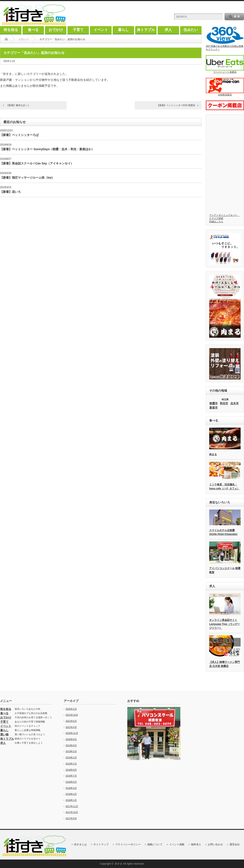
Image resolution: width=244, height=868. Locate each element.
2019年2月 (71, 757)
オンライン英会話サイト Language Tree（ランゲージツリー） (225, 624)
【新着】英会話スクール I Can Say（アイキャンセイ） (37, 163)
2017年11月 (72, 806)
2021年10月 (72, 715)
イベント (101, 30)
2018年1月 (71, 800)
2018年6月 (71, 782)
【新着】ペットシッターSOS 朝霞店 (176, 105)
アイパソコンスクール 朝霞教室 (225, 570)
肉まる (213, 454)
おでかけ (56, 30)
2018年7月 (71, 776)
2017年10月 (72, 812)
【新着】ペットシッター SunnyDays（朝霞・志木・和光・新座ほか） (47, 149)
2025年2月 (71, 709)
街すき (119, 864)
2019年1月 (71, 764)
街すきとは (80, 844)
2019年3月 (71, 751)
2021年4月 (71, 727)
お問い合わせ (215, 844)
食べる (33, 30)
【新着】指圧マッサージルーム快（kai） (27, 178)
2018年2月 (71, 794)
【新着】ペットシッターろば (19, 135)
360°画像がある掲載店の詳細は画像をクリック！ (225, 38)
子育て (78, 30)
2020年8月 (71, 739)
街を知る (11, 30)
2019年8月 (71, 745)
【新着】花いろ (10, 192)
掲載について (155, 844)
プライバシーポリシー (128, 844)
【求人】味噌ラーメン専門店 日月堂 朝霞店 (224, 664)
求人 (168, 30)
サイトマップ (101, 844)
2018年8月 (71, 770)
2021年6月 (71, 721)
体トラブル (146, 30)
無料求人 (196, 844)
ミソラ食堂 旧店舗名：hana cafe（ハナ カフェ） (224, 486)
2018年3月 (71, 788)
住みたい (191, 30)
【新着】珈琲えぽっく (18, 105)
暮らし (123, 30)
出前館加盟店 (225, 87)
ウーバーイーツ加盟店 (225, 64)
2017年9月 (71, 818)
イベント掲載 (177, 844)
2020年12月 (72, 733)
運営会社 (235, 844)
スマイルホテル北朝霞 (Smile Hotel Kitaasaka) (223, 532)
